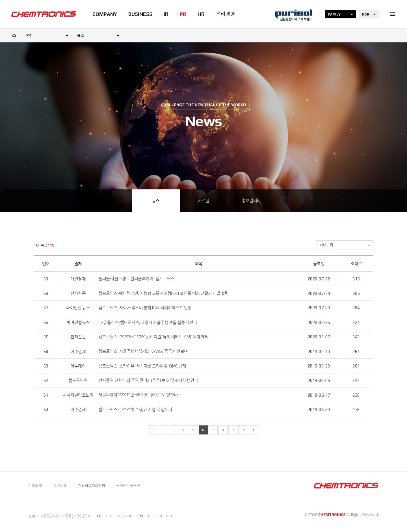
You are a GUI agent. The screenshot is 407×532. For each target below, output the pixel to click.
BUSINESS (140, 14)
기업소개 (35, 485)
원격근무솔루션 (128, 485)
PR (183, 14)
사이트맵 (60, 485)
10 (243, 430)
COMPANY (105, 14)
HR (201, 14)
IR (166, 14)
